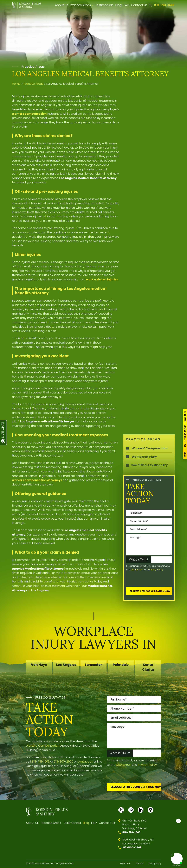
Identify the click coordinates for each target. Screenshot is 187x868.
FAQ (126, 5)
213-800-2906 (63, 762)
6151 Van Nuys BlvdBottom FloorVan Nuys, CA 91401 (134, 825)
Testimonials (104, 5)
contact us (85, 762)
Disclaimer (136, 569)
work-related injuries (102, 279)
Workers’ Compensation (150, 448)
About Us (62, 5)
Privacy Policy (156, 569)
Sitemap (139, 864)
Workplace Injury (144, 457)
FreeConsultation (185, 434)
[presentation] (148, 580)
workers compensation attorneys (37, 480)
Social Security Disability (150, 465)
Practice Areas (80, 5)
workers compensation (29, 114)
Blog (118, 5)
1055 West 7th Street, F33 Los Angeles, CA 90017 (138, 842)
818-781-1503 (164, 5)
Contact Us (139, 5)
